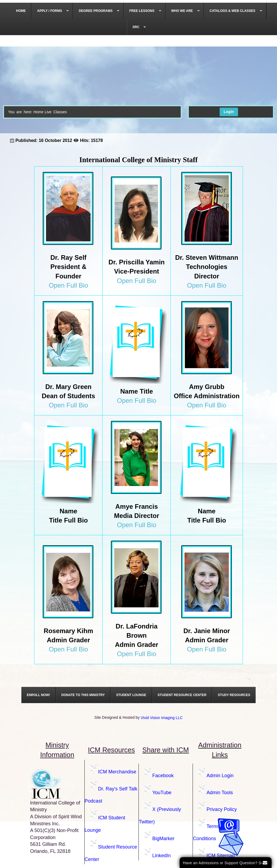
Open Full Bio (68, 285)
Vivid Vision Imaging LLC (162, 718)
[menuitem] (21, 11)
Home (38, 112)
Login (229, 112)
